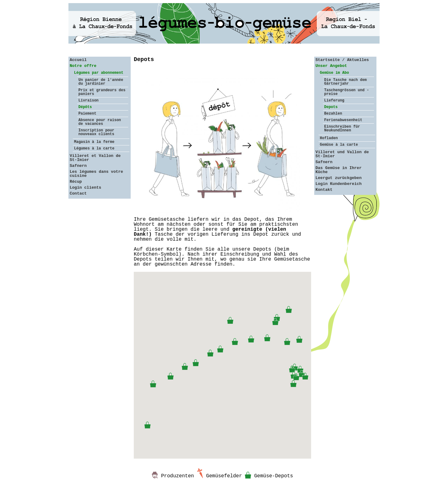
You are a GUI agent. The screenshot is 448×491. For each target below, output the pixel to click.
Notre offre (83, 66)
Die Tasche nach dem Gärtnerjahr (345, 82)
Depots (331, 107)
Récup (76, 182)
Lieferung (334, 101)
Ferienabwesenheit (343, 120)
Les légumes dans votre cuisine (96, 174)
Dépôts (85, 107)
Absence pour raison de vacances (100, 122)
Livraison (89, 101)
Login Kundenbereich (338, 184)
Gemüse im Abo (334, 73)
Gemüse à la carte (339, 145)
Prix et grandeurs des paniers (102, 92)
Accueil (78, 60)
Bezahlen (333, 114)
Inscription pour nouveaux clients (96, 132)
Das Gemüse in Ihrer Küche (338, 170)
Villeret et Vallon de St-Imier (95, 158)
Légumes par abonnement (99, 73)
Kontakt (324, 190)
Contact (78, 194)
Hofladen (329, 138)
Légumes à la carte (94, 149)
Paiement (87, 114)
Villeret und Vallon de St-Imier (342, 154)
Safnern (78, 166)
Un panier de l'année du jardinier (101, 82)
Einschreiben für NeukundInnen (342, 129)
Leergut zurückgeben (338, 178)
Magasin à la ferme (94, 142)
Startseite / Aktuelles (342, 60)
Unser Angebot (331, 66)
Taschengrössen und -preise (347, 92)
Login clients (85, 188)
